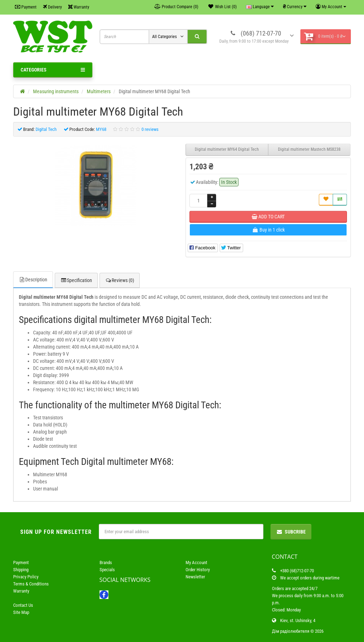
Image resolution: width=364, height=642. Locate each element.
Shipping (21, 570)
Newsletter (195, 577)
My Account (196, 563)
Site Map (21, 612)
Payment (26, 7)
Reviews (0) (120, 280)
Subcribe (291, 532)
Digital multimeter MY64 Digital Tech (227, 149)
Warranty (79, 7)
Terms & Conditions (31, 584)
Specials (107, 570)
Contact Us (23, 605)
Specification (76, 280)
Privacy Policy (26, 577)
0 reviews (150, 129)
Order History (198, 570)
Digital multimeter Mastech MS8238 (309, 149)
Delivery (52, 7)
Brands (106, 563)
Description (33, 280)
